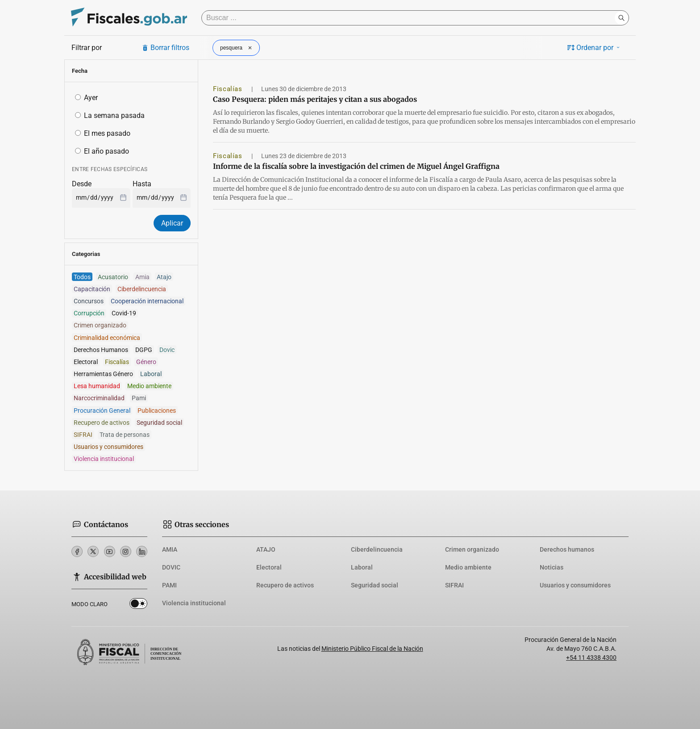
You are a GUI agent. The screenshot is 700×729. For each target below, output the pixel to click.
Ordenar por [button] (594, 48)
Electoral (269, 567)
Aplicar (172, 223)
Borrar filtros (165, 48)
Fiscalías (229, 89)
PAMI (169, 585)
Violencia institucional (194, 603)
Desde (82, 184)
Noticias (552, 567)
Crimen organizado (472, 549)
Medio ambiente (468, 567)
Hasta (142, 184)
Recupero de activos (285, 585)
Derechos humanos (567, 549)
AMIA (170, 549)
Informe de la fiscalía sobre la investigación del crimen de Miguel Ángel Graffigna (356, 166)
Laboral (362, 567)
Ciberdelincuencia (377, 549)
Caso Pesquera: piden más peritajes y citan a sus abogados (315, 99)
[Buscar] (410, 18)
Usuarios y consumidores (575, 585)
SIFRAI (454, 585)
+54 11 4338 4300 (591, 658)
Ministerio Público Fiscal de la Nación (372, 649)
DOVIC (171, 567)
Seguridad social (375, 585)
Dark (138, 605)
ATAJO (266, 549)
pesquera (237, 48)
